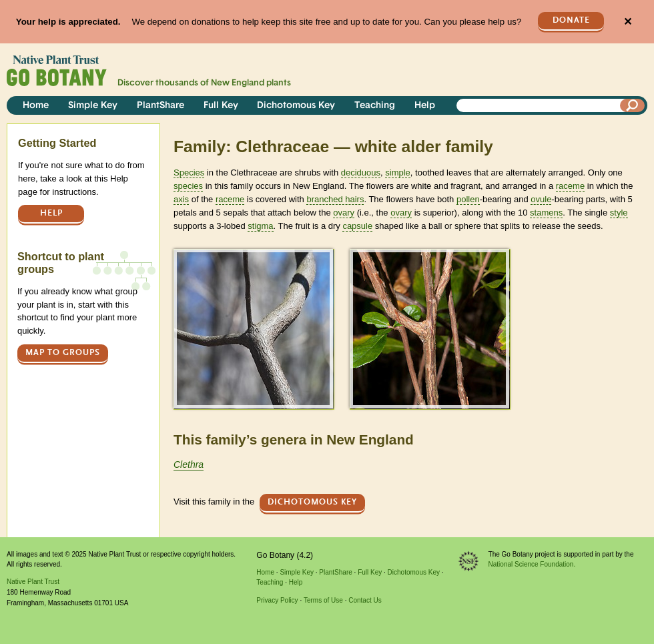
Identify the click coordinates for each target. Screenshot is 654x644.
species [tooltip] (188, 186)
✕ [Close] (628, 22)
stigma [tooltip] (260, 226)
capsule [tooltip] (357, 226)
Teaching (375, 106)
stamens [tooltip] (546, 213)
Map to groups (63, 353)
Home (36, 106)
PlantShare (160, 106)
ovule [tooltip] (541, 199)
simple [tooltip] (398, 173)
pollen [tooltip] (468, 199)
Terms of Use (323, 600)
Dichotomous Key (296, 106)
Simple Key (93, 106)
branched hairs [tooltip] (335, 199)
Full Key (221, 106)
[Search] (633, 105)
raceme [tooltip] (570, 186)
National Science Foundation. (532, 564)
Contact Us (365, 600)
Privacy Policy (277, 600)
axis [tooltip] (181, 199)
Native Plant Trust (33, 582)
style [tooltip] (619, 213)
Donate (571, 20)
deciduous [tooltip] (361, 173)
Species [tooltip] (189, 173)
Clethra (189, 464)
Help (425, 106)
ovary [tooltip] (344, 213)
